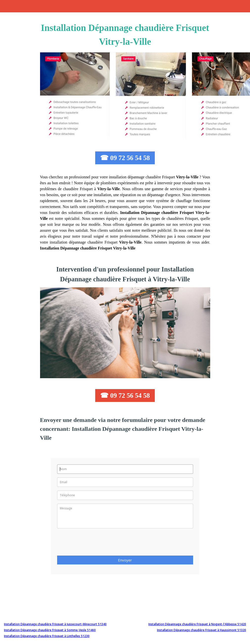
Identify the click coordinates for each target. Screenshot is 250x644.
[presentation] (95, 543)
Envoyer (125, 560)
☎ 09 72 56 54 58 (125, 158)
